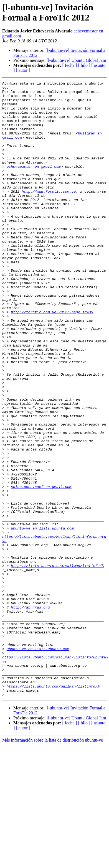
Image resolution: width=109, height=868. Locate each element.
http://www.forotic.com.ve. (50, 214)
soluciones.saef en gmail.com (41, 568)
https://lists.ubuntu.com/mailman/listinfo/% (57, 663)
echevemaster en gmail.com (34, 184)
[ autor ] (23, 70)
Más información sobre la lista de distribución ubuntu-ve (53, 863)
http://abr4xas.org (30, 713)
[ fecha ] (69, 65)
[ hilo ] (84, 65)
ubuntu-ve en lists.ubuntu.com (42, 618)
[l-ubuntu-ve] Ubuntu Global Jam (76, 60)
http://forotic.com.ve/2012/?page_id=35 (52, 358)
